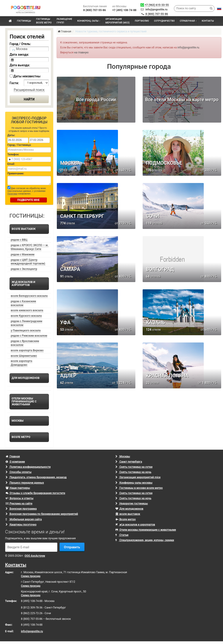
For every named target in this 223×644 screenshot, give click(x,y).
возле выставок (128, 514)
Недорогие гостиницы (132, 504)
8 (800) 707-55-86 (157, 14)
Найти (29, 99)
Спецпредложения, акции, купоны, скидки (145, 540)
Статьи (122, 535)
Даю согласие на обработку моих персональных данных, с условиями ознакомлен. (27, 191)
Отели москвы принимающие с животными (146, 530)
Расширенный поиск (29, 90)
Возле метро (126, 519)
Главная (13, 456)
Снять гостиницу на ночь (133, 472)
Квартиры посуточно (21, 525)
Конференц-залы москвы (134, 483)
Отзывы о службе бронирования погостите (35, 493)
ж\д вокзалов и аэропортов (135, 525)
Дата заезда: (19, 55)
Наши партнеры (18, 488)
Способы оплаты (19, 472)
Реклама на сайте (19, 504)
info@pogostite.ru (156, 10)
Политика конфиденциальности (28, 467)
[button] (219, 8)
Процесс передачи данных (25, 483)
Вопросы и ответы (20, 498)
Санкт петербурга (129, 462)
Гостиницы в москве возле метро (139, 488)
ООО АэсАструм (35, 556)
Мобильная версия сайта (24, 519)
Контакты (16, 565)
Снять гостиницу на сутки (134, 467)
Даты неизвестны (25, 76)
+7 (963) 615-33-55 (157, 5)
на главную (81, 52)
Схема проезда (31, 576)
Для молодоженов (129, 509)
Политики (12, 194)
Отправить (72, 547)
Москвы (123, 456)
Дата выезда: (20, 65)
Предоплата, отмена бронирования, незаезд (36, 477)
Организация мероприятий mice (138, 477)
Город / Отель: (20, 44)
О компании (15, 462)
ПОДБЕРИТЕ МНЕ (28, 200)
